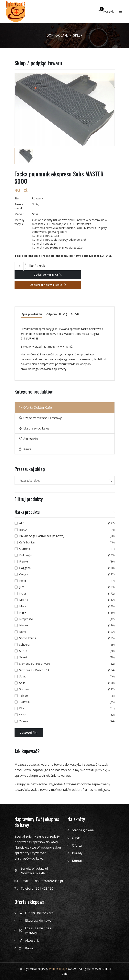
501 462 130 (44, 888)
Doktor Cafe (57, 35)
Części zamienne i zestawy (40, 418)
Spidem (67, 689)
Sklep (78, 35)
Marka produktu (27, 512)
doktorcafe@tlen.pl (49, 881)
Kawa (25, 449)
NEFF (67, 613)
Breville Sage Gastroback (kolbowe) (67, 536)
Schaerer (67, 645)
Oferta (77, 845)
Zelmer (67, 721)
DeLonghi (67, 555)
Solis (67, 683)
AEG (67, 523)
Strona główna (83, 830)
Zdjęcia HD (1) (56, 314)
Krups (67, 594)
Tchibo (67, 696)
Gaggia (67, 574)
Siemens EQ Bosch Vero (67, 664)
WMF (67, 715)
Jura (67, 587)
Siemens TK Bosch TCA (67, 670)
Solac (67, 676)
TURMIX (67, 702)
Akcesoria (28, 439)
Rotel (67, 632)
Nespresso (67, 619)
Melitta (67, 600)
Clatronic (67, 549)
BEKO (67, 530)
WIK (67, 708)
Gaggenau (67, 568)
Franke (67, 562)
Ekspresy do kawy (34, 428)
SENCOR (67, 651)
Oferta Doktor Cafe (35, 407)
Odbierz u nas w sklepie (48, 285)
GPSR (75, 314)
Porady (77, 853)
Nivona (67, 625)
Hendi (67, 581)
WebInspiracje (58, 969)
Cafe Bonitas (67, 542)
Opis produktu (31, 314)
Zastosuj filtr (29, 733)
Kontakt (78, 861)
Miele (67, 606)
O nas (76, 838)
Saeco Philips (67, 638)
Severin (67, 657)
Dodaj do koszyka (48, 275)
